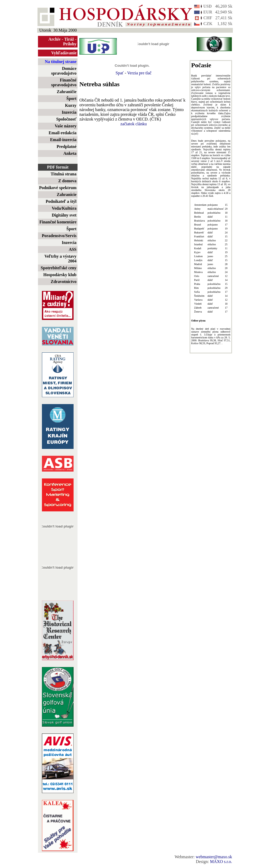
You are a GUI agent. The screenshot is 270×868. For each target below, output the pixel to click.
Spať (120, 73)
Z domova (67, 181)
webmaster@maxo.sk (214, 857)
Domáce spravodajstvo (64, 71)
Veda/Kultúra (64, 208)
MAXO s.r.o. (221, 862)
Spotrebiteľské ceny (59, 268)
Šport (71, 99)
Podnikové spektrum (58, 188)
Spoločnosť (66, 119)
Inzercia (69, 112)
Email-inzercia (63, 140)
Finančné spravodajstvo (64, 82)
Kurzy (71, 105)
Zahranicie (67, 195)
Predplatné (67, 147)
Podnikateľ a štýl (61, 201)
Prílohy (70, 44)
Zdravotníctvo (64, 282)
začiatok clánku (134, 124)
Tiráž (69, 39)
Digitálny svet (64, 215)
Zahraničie (67, 92)
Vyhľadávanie (64, 53)
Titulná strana (64, 174)
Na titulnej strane (61, 62)
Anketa (70, 153)
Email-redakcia (63, 133)
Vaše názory (66, 126)
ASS (73, 249)
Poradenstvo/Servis (59, 236)
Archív (55, 39)
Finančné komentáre (58, 222)
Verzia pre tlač (139, 73)
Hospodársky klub (60, 275)
